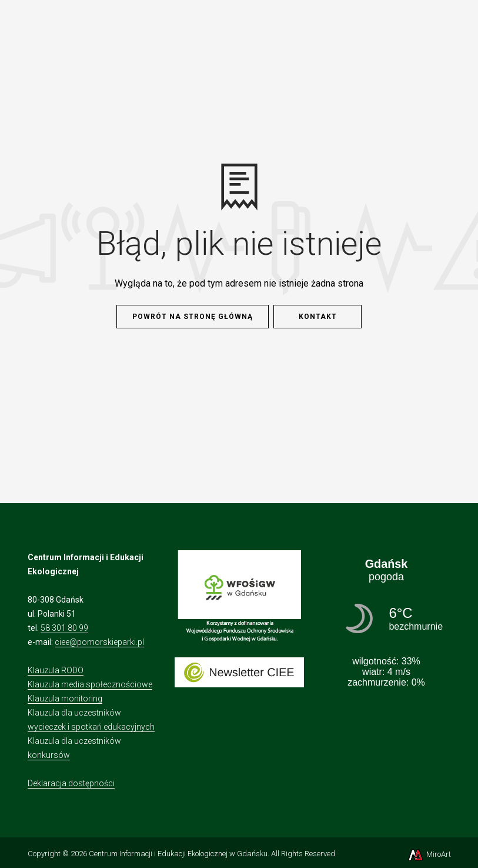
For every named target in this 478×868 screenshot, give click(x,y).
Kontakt (318, 317)
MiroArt (429, 854)
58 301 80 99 (64, 628)
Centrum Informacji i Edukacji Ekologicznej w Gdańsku (178, 854)
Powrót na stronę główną (193, 317)
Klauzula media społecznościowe (90, 684)
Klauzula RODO (56, 670)
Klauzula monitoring (65, 699)
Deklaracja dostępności (71, 783)
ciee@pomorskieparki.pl (99, 642)
